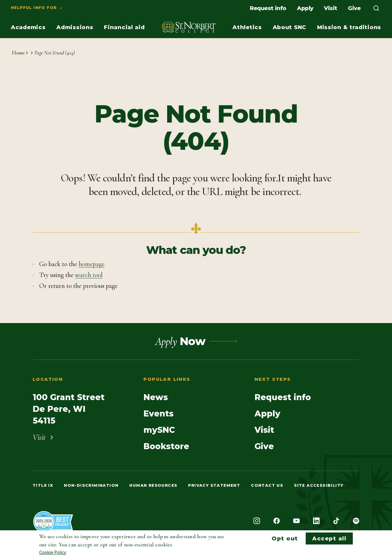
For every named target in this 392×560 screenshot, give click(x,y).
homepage (92, 264)
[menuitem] (31, 8)
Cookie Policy (53, 552)
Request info (268, 8)
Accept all (329, 538)
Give (354, 8)
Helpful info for (34, 8)
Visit (330, 8)
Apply (305, 8)
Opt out (285, 538)
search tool (89, 275)
